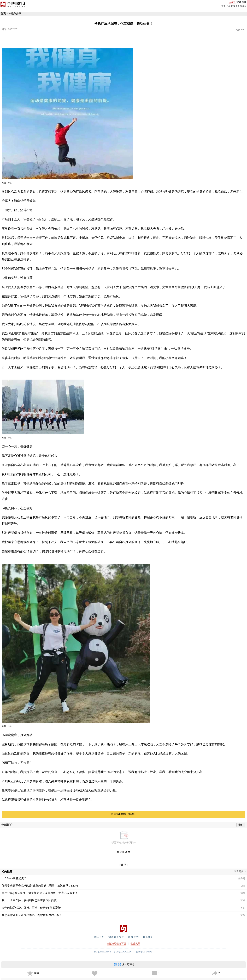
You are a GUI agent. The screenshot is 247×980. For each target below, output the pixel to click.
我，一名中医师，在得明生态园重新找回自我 (29, 900)
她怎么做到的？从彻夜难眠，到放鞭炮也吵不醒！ (32, 915)
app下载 (232, 2)
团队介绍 (99, 937)
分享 (228, 6)
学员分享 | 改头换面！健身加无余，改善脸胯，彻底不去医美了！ (41, 893)
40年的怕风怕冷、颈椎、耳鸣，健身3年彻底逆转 (31, 908)
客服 (233, 6)
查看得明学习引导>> (123, 814)
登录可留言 (123, 852)
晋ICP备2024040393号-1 (123, 952)
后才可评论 (123, 965)
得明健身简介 (116, 937)
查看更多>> (240, 871)
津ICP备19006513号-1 (102, 952)
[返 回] (124, 865)
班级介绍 (133, 937)
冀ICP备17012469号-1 (145, 952)
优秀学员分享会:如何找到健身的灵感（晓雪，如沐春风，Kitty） (41, 886)
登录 (239, 2)
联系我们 (148, 937)
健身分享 (16, 13)
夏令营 (239, 6)
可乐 (4, 29)
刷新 (244, 6)
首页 (224, 6)
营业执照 (135, 944)
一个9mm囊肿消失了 (14, 878)
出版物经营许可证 (116, 944)
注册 (244, 2)
